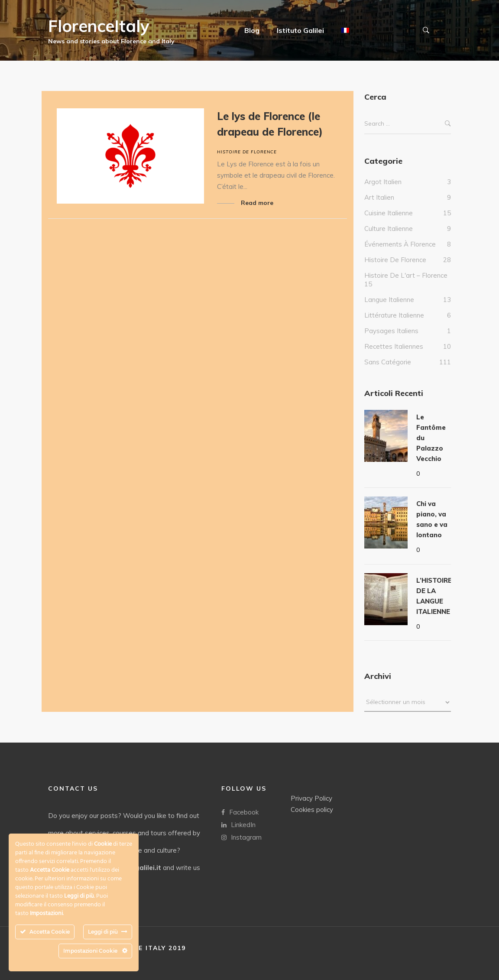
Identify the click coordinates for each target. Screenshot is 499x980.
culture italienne (389, 237)
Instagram (241, 837)
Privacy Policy (311, 798)
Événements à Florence (400, 253)
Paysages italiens (391, 339)
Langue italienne (389, 308)
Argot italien (383, 190)
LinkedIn (238, 824)
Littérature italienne (394, 324)
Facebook (240, 812)
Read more (257, 203)
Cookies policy (312, 809)
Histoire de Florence (247, 152)
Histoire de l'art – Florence (406, 284)
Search (448, 132)
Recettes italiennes (394, 355)
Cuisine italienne (389, 222)
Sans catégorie (388, 371)
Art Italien (379, 206)
